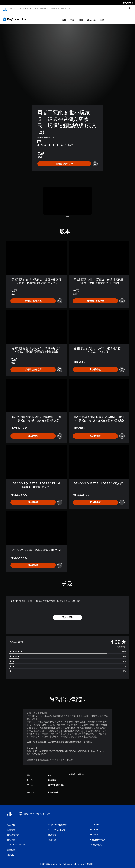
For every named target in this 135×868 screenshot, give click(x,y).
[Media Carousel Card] (67, 198)
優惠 (65, 17)
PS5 (18, 8)
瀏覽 (86, 17)
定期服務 (76, 17)
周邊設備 (43, 8)
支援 (70, 8)
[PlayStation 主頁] (5, 8)
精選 (57, 17)
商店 (63, 8)
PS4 (25, 8)
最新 (48, 17)
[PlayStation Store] (16, 16)
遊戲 (11, 8)
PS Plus (33, 8)
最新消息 (54, 8)
